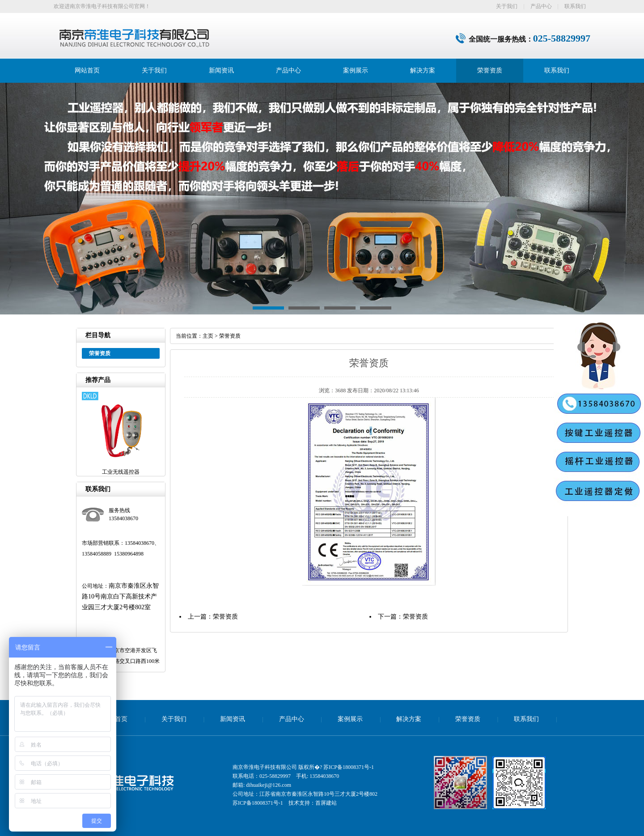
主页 (208, 336)
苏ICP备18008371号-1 (349, 767)
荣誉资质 (490, 70)
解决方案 (423, 70)
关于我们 (507, 6)
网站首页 (87, 70)
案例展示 (356, 70)
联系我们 (575, 6)
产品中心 (541, 6)
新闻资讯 (221, 70)
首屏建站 (326, 803)
